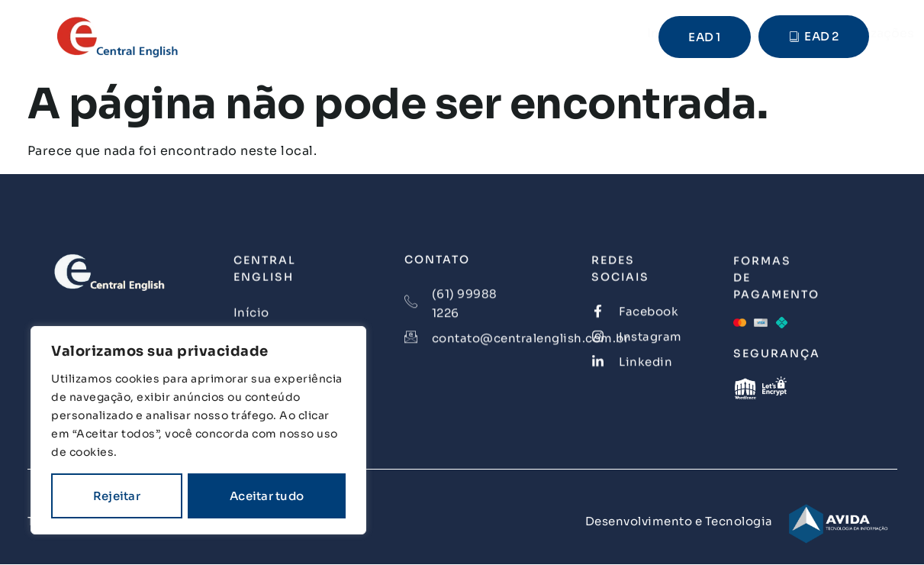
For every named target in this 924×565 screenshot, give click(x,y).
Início (303, 33)
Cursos (373, 33)
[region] (198, 430)
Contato (608, 33)
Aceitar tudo (267, 496)
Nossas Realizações (489, 33)
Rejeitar (117, 496)
